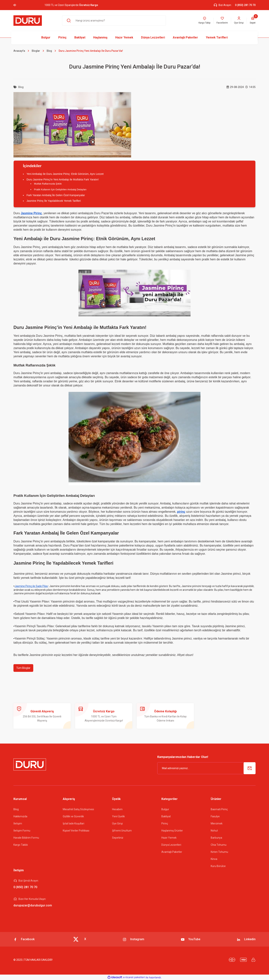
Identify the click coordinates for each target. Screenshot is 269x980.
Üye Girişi (117, 823)
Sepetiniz (118, 838)
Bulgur (165, 809)
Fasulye (215, 816)
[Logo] (28, 21)
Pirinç (165, 823)
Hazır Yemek (169, 838)
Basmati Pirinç (219, 809)
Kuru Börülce (218, 866)
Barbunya (216, 838)
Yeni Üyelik (118, 816)
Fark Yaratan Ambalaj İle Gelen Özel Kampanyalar (56, 195)
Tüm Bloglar (23, 668)
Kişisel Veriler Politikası (76, 831)
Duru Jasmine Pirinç (27, 503)
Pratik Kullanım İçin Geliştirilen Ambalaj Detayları (60, 189)
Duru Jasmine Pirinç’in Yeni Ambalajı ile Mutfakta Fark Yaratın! (63, 179)
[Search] (114, 21)
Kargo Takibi (21, 845)
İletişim (18, 823)
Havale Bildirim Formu (26, 838)
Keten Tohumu (219, 852)
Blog (16, 809)
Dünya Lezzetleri (171, 845)
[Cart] (253, 21)
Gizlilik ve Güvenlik (73, 816)
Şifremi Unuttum (122, 831)
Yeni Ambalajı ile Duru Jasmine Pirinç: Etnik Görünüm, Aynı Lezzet (65, 174)
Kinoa (214, 859)
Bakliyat (166, 816)
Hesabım (117, 809)
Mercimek (217, 823)
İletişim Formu (22, 831)
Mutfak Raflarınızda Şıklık (48, 184)
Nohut (214, 831)
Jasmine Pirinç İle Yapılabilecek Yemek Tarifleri (54, 201)
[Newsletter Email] (206, 768)
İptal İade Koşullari (74, 823)
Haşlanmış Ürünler (172, 831)
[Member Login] (239, 21)
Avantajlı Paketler (172, 852)
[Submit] (250, 768)
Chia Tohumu (219, 845)
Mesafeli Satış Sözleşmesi (78, 809)
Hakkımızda (20, 816)
